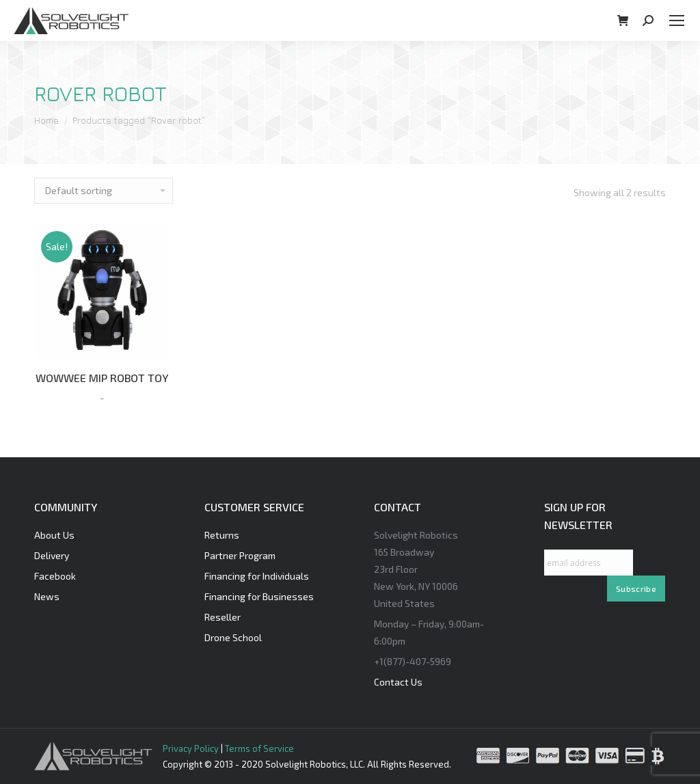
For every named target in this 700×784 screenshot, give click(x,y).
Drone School (233, 637)
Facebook (55, 576)
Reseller (223, 617)
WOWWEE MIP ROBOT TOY (102, 378)
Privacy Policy (191, 748)
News (47, 596)
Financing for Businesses (259, 596)
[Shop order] (104, 191)
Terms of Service (259, 748)
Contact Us (398, 682)
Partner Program (240, 555)
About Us (54, 535)
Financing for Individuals (257, 576)
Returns (222, 535)
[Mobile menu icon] (677, 21)
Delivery (52, 555)
